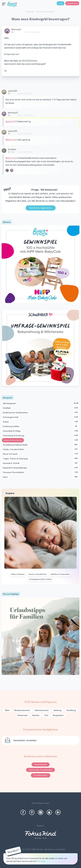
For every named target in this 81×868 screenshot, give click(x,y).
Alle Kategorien (10, 404)
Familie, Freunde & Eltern (14, 450)
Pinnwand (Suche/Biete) (14, 473)
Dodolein (12, 149)
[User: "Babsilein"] (7, 170)
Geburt (6, 422)
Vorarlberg (71, 710)
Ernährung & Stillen (12, 427)
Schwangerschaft (11, 417)
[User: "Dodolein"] (4, 151)
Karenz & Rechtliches (14, 440)
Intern (6, 477)
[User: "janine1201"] (4, 92)
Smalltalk (7, 408)
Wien (7, 710)
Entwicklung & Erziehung (14, 436)
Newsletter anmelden (25, 740)
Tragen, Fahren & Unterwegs (16, 459)
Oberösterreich (42, 710)
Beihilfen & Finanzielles (60, 574)
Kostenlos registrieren (40, 208)
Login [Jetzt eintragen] (61, 3)
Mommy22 (16, 29)
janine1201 (13, 91)
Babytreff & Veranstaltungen (16, 468)
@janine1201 (11, 121)
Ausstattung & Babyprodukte (16, 445)
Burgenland (58, 715)
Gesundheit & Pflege (12, 431)
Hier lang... (41, 861)
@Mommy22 (11, 140)
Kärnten (36, 715)
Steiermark (22, 715)
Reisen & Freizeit (11, 454)
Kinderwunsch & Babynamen (16, 413)
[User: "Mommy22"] (7, 31)
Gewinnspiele (41, 764)
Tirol (46, 715)
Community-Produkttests (40, 770)
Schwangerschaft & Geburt (40, 579)
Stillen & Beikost (18, 574)
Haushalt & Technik (12, 463)
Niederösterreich (22, 710)
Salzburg (57, 710)
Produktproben (41, 775)
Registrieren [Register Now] (72, 3)
